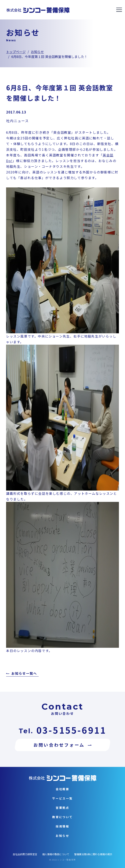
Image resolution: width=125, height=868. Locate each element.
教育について (62, 817)
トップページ (16, 52)
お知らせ (37, 52)
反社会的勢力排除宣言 (25, 854)
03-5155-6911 (71, 730)
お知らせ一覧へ (24, 674)
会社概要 (62, 789)
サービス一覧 (62, 798)
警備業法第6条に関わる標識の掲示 (93, 854)
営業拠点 (62, 808)
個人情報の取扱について (56, 854)
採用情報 (62, 826)
